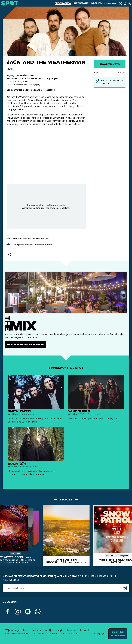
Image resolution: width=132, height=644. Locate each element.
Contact (108, 3)
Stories (96, 3)
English (115, 3)
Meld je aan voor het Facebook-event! (32, 245)
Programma (63, 3)
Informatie (81, 3)
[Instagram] (18, 612)
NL (8, 69)
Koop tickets (110, 64)
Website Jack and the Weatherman (31, 238)
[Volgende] (77, 500)
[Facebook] (8, 612)
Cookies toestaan (118, 634)
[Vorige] (55, 500)
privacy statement (20, 633)
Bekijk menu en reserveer (26, 344)
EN (13, 69)
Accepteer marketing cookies (36, 208)
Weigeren (99, 634)
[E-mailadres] (66, 588)
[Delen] (9, 255)
